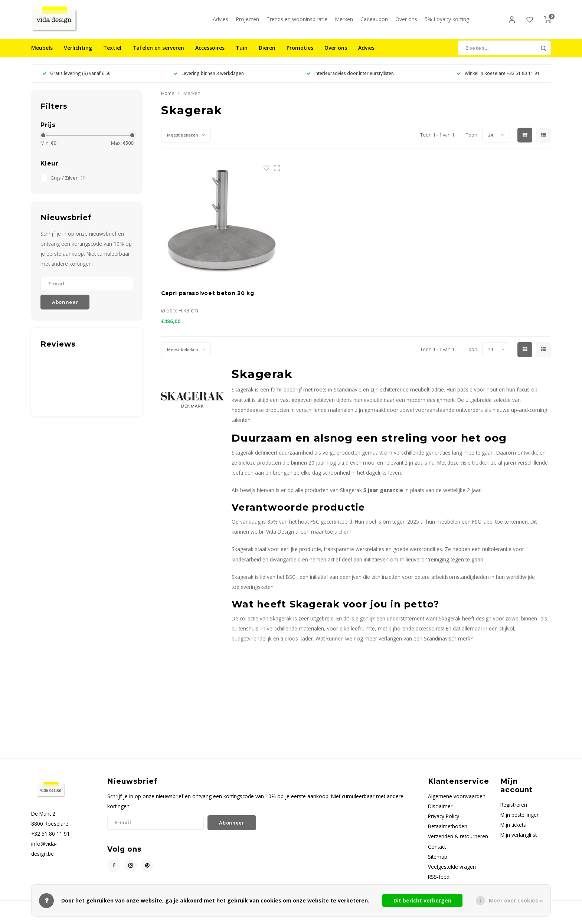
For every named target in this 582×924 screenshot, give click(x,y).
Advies (220, 22)
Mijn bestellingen (520, 820)
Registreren (514, 810)
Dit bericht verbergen (422, 900)
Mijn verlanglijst (519, 841)
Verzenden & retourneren (458, 842)
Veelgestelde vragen (452, 872)
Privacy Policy (444, 822)
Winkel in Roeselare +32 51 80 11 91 (498, 79)
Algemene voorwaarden (457, 802)
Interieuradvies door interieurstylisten (350, 79)
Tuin (242, 54)
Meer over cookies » (516, 900)
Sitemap (438, 862)
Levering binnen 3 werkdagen (209, 79)
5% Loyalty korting (447, 22)
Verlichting (78, 54)
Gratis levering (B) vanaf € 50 (76, 79)
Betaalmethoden (448, 832)
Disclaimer (440, 812)
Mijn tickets (513, 831)
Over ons (406, 22)
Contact (437, 852)
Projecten (247, 22)
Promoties (300, 54)
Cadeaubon (374, 22)
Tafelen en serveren (158, 54)
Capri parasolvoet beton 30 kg (208, 299)
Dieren (267, 54)
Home (168, 99)
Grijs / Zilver (68, 184)
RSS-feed (439, 882)
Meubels (42, 54)
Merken (344, 22)
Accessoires (210, 54)
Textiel (112, 54)
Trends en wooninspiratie (297, 22)
